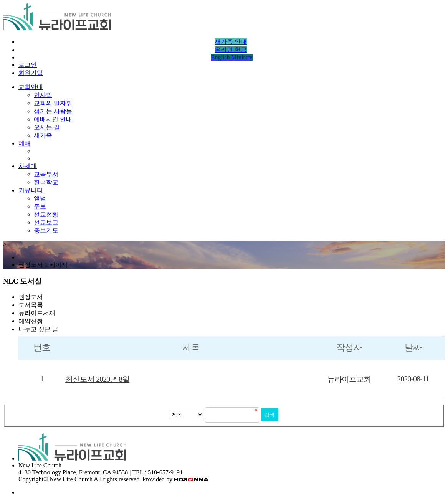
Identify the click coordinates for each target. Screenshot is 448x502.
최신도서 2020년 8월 (97, 379)
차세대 (28, 166)
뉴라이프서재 (37, 313)
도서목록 (31, 305)
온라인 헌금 (231, 50)
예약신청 (31, 321)
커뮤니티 (31, 190)
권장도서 (31, 297)
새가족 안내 (231, 42)
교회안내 (31, 87)
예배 (25, 143)
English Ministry (231, 57)
